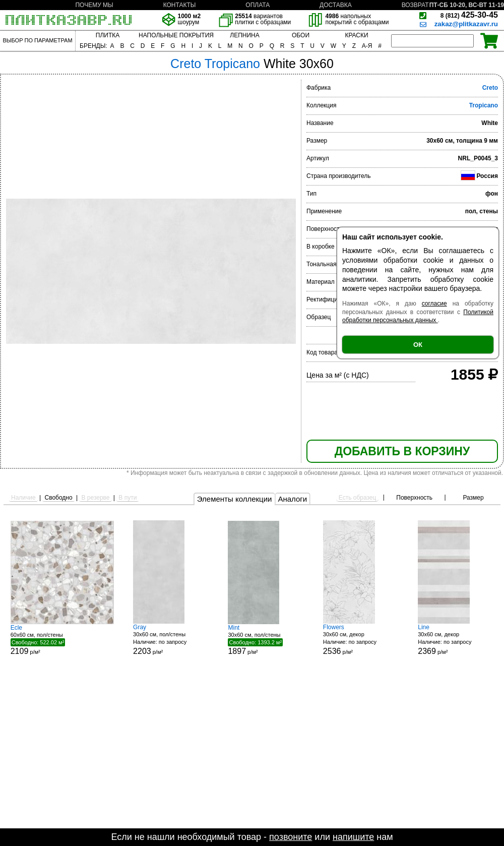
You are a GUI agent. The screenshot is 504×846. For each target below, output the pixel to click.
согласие (434, 304)
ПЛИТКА (108, 35)
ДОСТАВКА (336, 5)
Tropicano (484, 105)
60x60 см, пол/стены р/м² (62, 640)
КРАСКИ (356, 35)
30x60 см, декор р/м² (361, 640)
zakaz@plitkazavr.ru (466, 24)
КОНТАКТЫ (180, 5)
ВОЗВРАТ (415, 5)
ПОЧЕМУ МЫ (94, 5)
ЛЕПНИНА (244, 35)
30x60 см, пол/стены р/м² (171, 640)
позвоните (291, 837)
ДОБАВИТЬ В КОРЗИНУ (402, 451)
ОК (418, 345)
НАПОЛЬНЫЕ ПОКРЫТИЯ (176, 35)
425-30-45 (469, 15)
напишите (353, 837)
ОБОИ (301, 35)
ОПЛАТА (258, 5)
